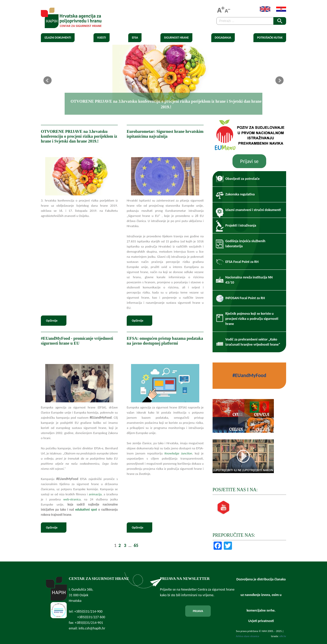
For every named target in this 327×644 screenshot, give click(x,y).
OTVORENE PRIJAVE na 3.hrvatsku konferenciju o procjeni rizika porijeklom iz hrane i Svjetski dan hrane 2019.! (79, 136)
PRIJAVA (198, 611)
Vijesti (102, 38)
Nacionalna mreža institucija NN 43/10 (249, 280)
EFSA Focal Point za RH (242, 262)
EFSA (135, 38)
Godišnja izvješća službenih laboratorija (245, 244)
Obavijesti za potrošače (242, 179)
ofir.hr (283, 636)
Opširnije (52, 321)
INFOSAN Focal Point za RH (245, 298)
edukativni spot (86, 510)
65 (136, 545)
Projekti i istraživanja (241, 225)
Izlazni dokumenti (58, 38)
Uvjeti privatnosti (261, 621)
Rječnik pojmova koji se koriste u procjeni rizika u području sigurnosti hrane (252, 319)
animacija (95, 494)
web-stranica (72, 499)
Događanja (223, 38)
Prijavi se (249, 161)
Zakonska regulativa (240, 194)
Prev (48, 80)
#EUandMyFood (249, 375)
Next (279, 80)
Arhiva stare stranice (248, 636)
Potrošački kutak (270, 38)
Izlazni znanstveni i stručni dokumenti (253, 210)
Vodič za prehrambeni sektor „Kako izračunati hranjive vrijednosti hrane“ (253, 342)
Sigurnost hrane (176, 38)
